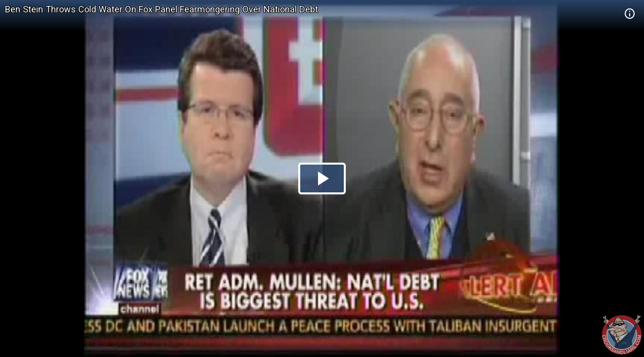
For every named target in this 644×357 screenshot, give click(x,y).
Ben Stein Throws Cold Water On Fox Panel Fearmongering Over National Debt (161, 9)
